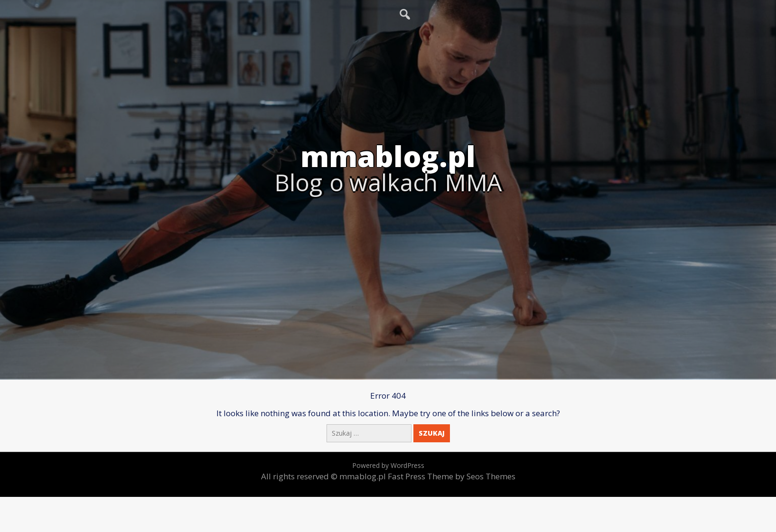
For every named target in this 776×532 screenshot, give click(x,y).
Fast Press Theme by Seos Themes (452, 476)
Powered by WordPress (388, 465)
